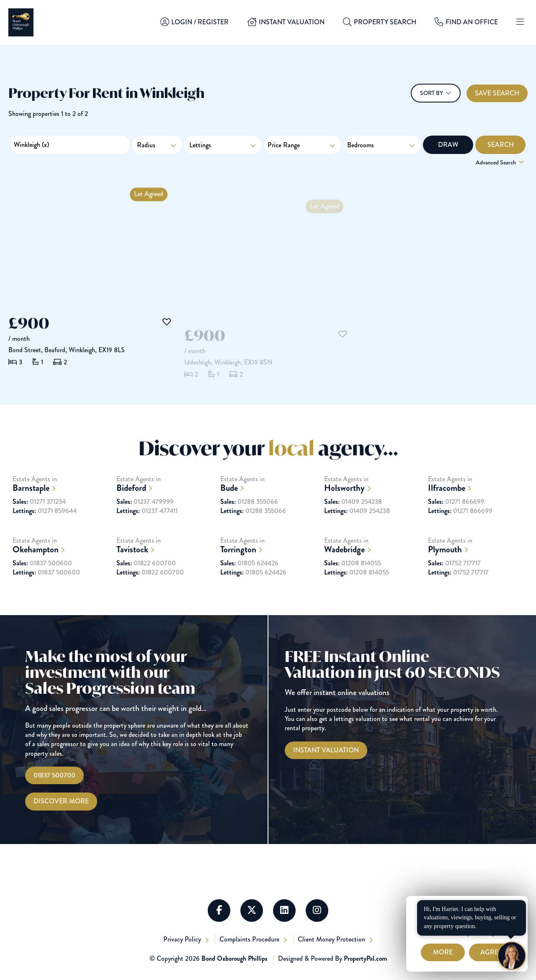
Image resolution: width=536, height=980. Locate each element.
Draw (448, 145)
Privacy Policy (183, 939)
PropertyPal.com (365, 958)
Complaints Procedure (250, 939)
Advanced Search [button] (501, 162)
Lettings (223, 145)
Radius (146, 145)
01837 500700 (54, 775)
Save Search (497, 93)
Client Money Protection (332, 939)
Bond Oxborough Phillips (234, 958)
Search (501, 145)
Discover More (61, 801)
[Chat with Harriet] (512, 956)
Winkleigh (31, 145)
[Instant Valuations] (326, 750)
